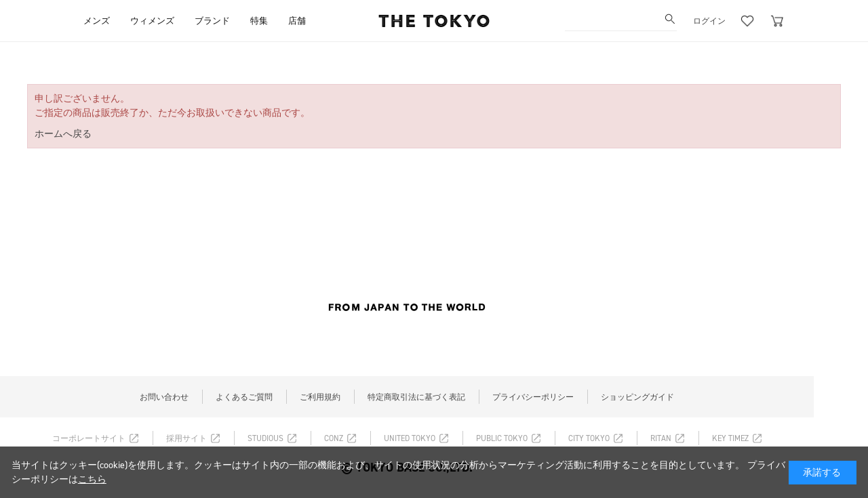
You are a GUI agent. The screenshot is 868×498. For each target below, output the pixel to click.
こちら (92, 479)
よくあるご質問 (244, 397)
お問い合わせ (164, 397)
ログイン (709, 21)
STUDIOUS (265, 438)
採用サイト (186, 438)
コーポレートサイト (89, 438)
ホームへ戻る (63, 134)
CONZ (334, 438)
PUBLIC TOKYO (502, 438)
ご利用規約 (320, 397)
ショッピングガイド (637, 397)
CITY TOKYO (589, 438)
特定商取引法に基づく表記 (416, 397)
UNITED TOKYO (410, 438)
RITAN (661, 438)
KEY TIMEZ (730, 438)
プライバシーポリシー (533, 397)
